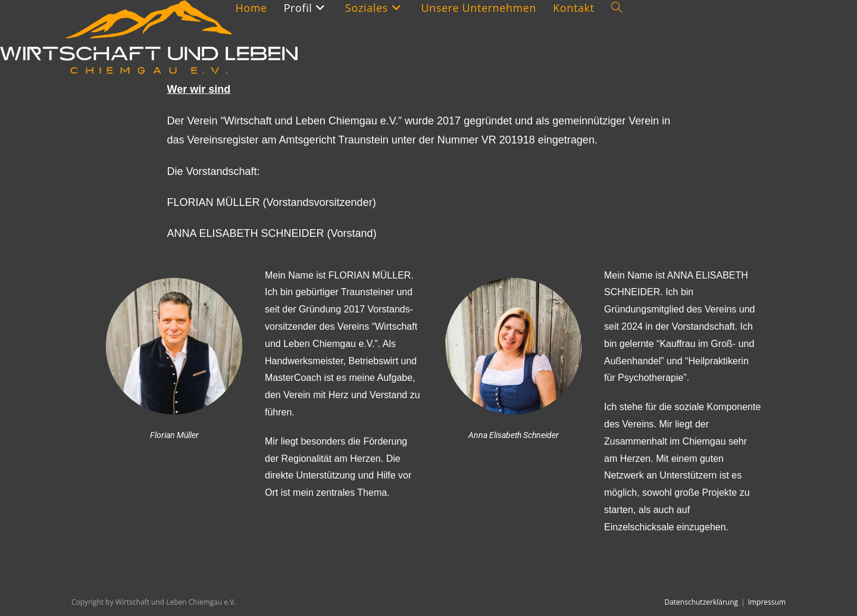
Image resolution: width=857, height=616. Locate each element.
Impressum (767, 602)
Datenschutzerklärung (701, 602)
